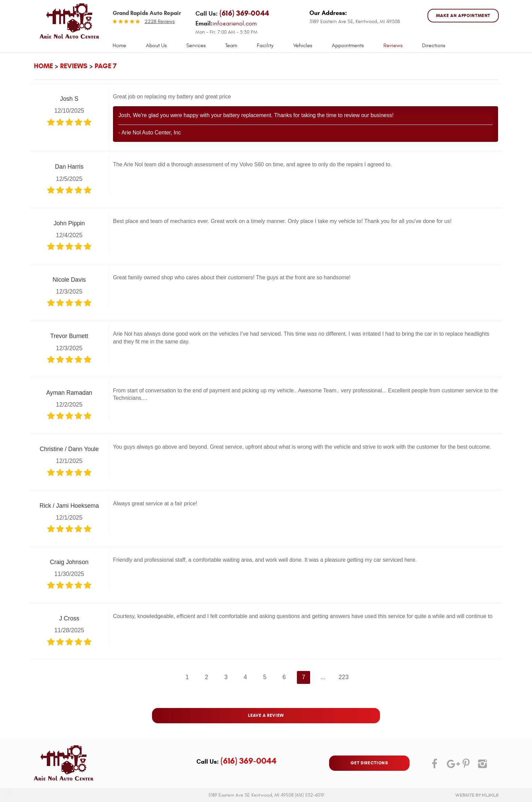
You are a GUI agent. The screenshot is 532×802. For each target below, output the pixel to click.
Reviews (393, 45)
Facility (265, 45)
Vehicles (303, 45)
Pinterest (466, 766)
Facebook (435, 766)
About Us (156, 45)
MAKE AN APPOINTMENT (463, 16)
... (323, 677)
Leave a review (266, 715)
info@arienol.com (235, 24)
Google (450, 766)
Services (196, 45)
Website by (477, 795)
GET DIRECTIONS (369, 763)
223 (344, 677)
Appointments (348, 45)
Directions (434, 45)
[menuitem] (119, 46)
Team (231, 45)
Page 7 (106, 66)
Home (119, 45)
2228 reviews (160, 22)
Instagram (481, 766)
